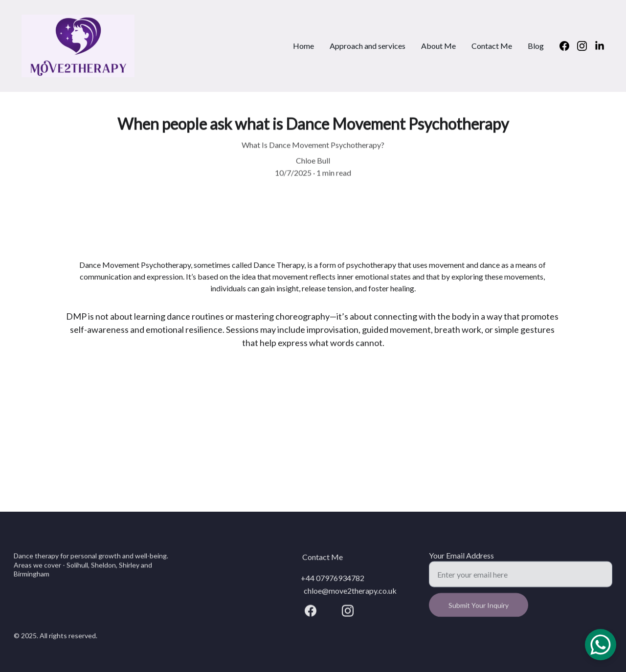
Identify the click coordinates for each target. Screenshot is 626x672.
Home (303, 46)
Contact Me (492, 46)
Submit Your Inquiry (479, 609)
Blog (536, 46)
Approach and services (368, 46)
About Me (438, 46)
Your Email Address (461, 559)
